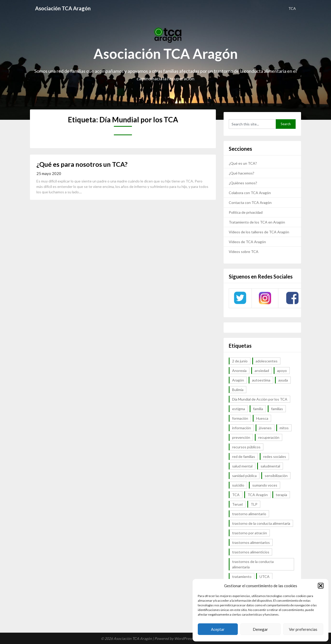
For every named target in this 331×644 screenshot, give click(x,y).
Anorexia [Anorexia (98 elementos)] (239, 371)
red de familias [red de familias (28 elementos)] (244, 456)
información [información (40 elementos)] (242, 428)
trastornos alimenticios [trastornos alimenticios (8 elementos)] (251, 552)
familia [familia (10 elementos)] (258, 409)
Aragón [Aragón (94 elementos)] (238, 380)
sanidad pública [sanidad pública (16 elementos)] (244, 476)
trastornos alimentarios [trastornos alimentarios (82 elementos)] (251, 542)
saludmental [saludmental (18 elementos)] (270, 466)
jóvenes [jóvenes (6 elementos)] (265, 428)
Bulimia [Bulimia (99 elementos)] (238, 390)
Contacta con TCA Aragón (250, 202)
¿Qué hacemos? (242, 173)
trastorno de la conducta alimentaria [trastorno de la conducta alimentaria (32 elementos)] (261, 523)
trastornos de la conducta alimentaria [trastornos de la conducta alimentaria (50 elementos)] (253, 564)
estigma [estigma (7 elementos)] (239, 409)
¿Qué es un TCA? (243, 163)
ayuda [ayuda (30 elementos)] (283, 380)
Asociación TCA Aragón (63, 8)
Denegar (260, 629)
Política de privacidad (246, 212)
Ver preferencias (303, 629)
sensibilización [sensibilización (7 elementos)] (276, 476)
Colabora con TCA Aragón (250, 193)
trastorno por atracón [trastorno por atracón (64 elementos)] (250, 533)
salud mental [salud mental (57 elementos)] (242, 466)
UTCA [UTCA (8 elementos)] (265, 577)
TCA (292, 8)
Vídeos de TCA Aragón (247, 242)
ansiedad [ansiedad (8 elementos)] (262, 371)
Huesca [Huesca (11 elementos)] (262, 418)
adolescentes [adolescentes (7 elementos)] (267, 361)
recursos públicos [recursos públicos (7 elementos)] (246, 447)
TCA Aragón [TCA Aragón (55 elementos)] (258, 495)
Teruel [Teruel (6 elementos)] (237, 504)
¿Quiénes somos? (243, 183)
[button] (321, 586)
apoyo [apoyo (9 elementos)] (282, 371)
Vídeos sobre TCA (244, 252)
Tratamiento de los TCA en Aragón (257, 222)
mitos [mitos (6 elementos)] (284, 428)
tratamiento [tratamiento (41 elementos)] (242, 577)
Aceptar (218, 629)
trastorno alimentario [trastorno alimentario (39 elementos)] (249, 514)
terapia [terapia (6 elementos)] (281, 495)
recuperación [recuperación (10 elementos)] (269, 437)
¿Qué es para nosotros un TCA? (82, 164)
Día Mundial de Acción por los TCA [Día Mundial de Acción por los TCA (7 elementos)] (260, 399)
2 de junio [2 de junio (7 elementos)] (240, 361)
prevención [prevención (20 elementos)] (241, 437)
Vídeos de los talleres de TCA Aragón (259, 232)
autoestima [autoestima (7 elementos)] (261, 380)
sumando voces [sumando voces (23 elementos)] (265, 485)
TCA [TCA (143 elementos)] (236, 495)
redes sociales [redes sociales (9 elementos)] (275, 456)
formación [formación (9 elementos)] (240, 418)
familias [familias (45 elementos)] (277, 409)
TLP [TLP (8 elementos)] (254, 504)
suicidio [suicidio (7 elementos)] (238, 485)
